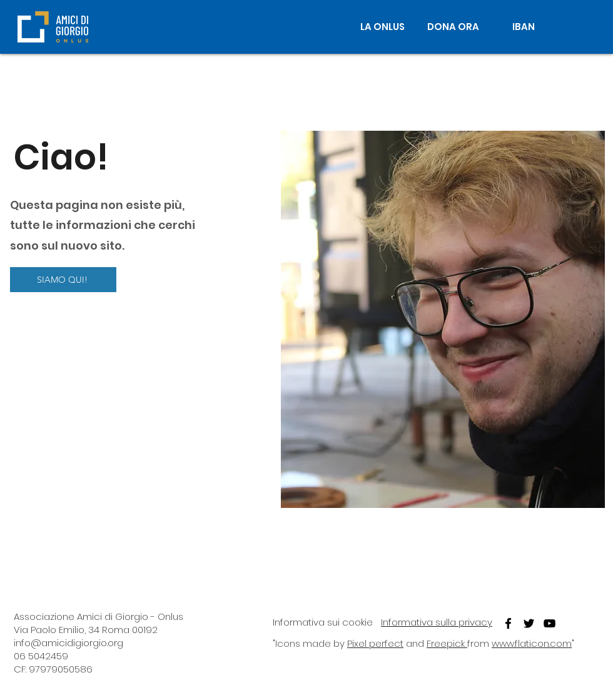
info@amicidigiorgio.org (68, 643)
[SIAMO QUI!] (63, 280)
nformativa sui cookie (324, 622)
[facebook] (508, 623)
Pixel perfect (375, 643)
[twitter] (529, 623)
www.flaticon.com (532, 643)
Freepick (447, 643)
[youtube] (550, 623)
